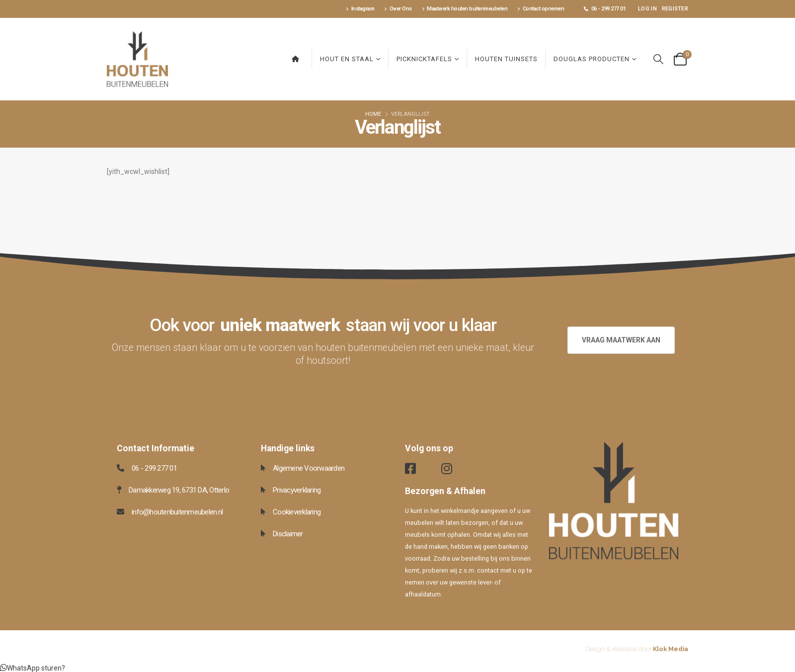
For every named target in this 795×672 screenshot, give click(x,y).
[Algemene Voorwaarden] (325, 468)
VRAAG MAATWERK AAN (621, 340)
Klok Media (671, 649)
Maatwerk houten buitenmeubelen (465, 9)
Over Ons (398, 9)
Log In (647, 9)
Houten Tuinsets (506, 59)
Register (675, 9)
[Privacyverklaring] (325, 490)
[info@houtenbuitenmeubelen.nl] (181, 512)
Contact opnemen (541, 9)
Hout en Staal (347, 59)
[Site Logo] (137, 59)
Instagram (360, 9)
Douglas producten (592, 59)
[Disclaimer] (325, 534)
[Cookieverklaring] (325, 512)
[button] (658, 59)
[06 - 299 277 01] (181, 468)
